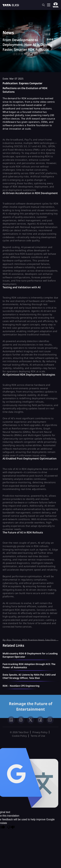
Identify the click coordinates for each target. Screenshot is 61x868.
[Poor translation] (11, 828)
